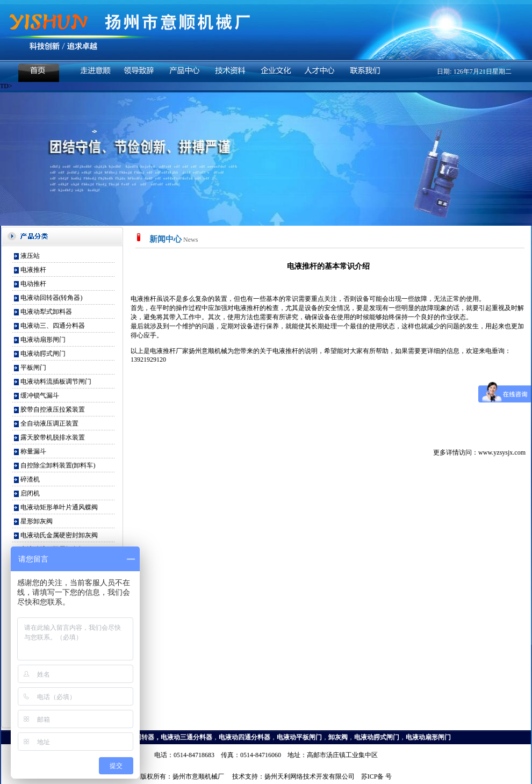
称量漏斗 (33, 451)
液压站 (30, 256)
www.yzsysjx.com (502, 452)
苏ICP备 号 (377, 776)
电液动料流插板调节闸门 (56, 382)
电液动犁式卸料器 (46, 312)
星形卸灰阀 (37, 521)
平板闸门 (33, 368)
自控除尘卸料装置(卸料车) (58, 465)
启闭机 (30, 493)
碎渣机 (30, 479)
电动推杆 (33, 284)
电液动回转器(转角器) (52, 298)
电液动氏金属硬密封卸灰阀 (59, 535)
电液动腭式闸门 (43, 354)
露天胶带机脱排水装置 (53, 437)
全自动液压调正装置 (49, 423)
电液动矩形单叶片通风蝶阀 (59, 507)
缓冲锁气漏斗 (40, 395)
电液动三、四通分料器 (53, 326)
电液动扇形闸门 (43, 340)
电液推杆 (33, 270)
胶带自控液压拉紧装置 (53, 409)
